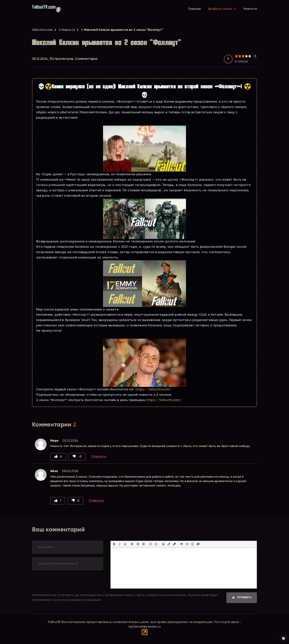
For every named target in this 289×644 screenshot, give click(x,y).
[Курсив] (120, 545)
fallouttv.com (42, 30)
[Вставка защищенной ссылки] (174, 545)
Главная (194, 10)
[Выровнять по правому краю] (143, 545)
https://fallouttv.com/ (153, 389)
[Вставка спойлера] (193, 545)
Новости (250, 10)
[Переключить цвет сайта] (283, 638)
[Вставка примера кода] (187, 545)
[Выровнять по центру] (138, 545)
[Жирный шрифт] (114, 545)
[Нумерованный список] (156, 545)
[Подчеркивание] (125, 545)
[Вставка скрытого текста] (198, 545)
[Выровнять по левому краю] (132, 545)
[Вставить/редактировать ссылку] (169, 545)
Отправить (244, 599)
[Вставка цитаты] (182, 545)
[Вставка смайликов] (163, 545)
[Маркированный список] (151, 545)
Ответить (99, 457)
